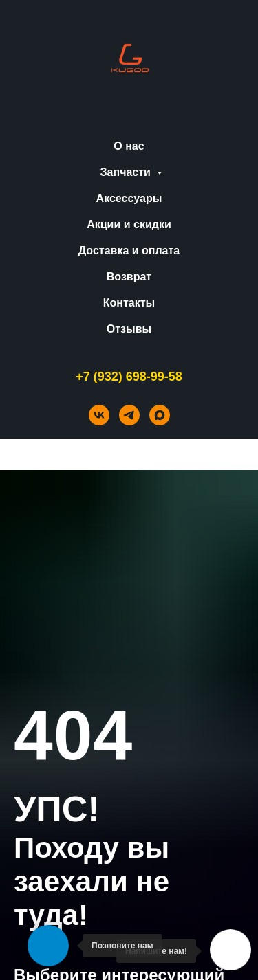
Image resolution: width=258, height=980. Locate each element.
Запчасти (127, 172)
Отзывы (129, 329)
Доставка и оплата (129, 250)
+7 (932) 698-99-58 (129, 377)
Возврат (129, 277)
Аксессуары (129, 198)
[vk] (99, 415)
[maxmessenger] (160, 415)
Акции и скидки (129, 224)
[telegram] (129, 415)
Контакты (129, 303)
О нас (129, 146)
